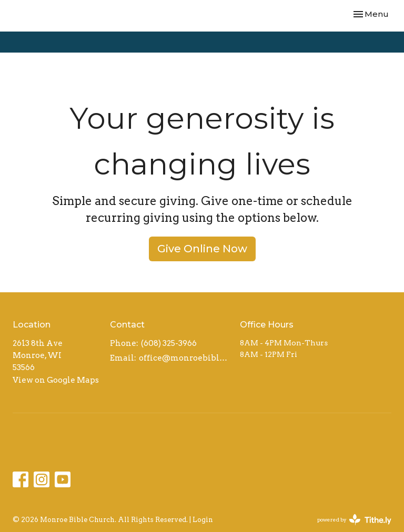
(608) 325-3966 (169, 343)
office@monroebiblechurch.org (184, 358)
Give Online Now (202, 249)
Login (203, 520)
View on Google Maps (56, 380)
